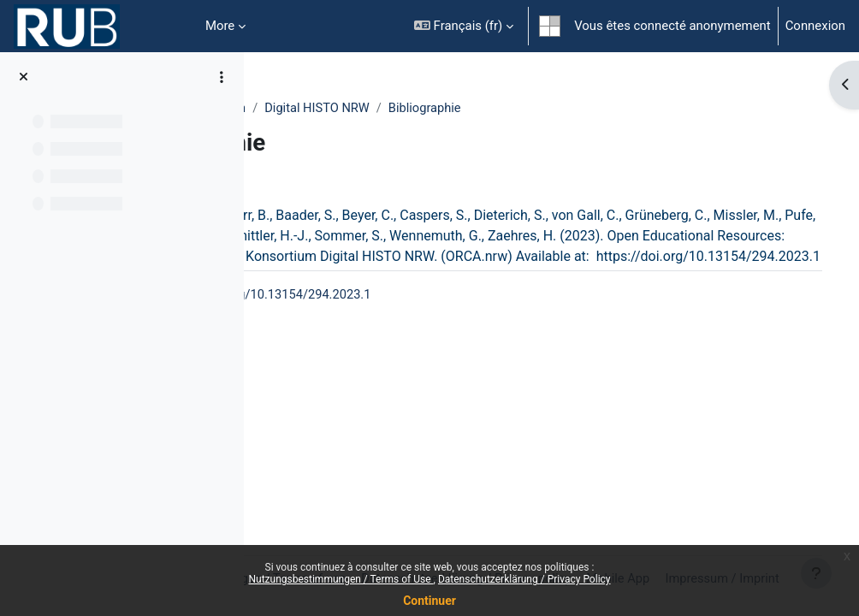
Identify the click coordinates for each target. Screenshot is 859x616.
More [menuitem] (220, 26)
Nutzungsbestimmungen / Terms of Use (341, 579)
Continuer (429, 601)
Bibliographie (582, 109)
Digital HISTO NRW (473, 109)
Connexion (815, 26)
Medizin (378, 109)
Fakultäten (307, 109)
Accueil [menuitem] (171, 27)
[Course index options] (222, 77)
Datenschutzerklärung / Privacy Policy (524, 579)
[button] (464, 26)
